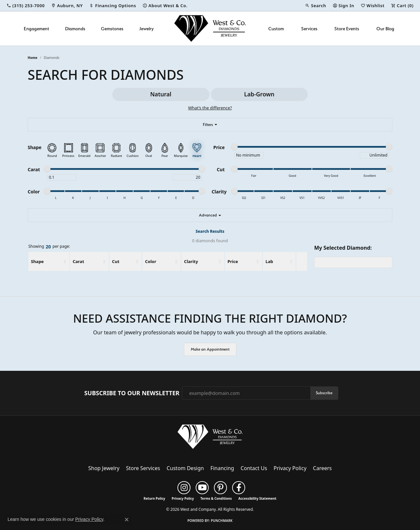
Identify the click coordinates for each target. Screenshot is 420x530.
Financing (222, 468)
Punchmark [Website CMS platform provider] (222, 521)
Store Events (347, 28)
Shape (37, 261)
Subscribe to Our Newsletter (132, 393)
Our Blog (385, 28)
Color (150, 261)
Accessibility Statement (257, 498)
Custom (276, 28)
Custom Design (185, 468)
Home (33, 58)
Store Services (143, 468)
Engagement (36, 28)
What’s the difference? (210, 108)
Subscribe (324, 393)
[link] (26, 6)
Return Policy (154, 498)
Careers (322, 468)
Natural (161, 94)
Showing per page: (49, 247)
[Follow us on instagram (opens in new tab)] (184, 488)
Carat (78, 261)
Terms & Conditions (216, 498)
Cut (116, 261)
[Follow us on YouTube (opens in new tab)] (202, 488)
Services (309, 28)
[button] (315, 6)
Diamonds (75, 28)
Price (233, 261)
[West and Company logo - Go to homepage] (210, 28)
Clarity (191, 261)
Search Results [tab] (210, 231)
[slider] (234, 147)
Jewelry (147, 28)
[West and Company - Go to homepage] (210, 438)
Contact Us (254, 468)
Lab (269, 261)
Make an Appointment (210, 349)
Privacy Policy (290, 468)
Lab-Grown (259, 94)
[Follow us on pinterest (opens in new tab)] (220, 488)
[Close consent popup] (127, 520)
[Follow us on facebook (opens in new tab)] (239, 488)
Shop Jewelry (104, 468)
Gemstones (112, 28)
